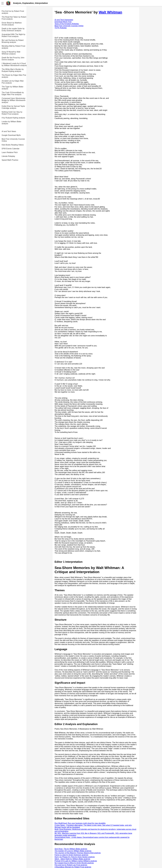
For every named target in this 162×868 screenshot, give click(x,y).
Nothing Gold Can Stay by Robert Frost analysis (12, 113)
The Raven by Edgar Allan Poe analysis (14, 76)
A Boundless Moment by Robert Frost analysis (73, 867)
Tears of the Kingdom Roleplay (67, 24)
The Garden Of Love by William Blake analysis (73, 851)
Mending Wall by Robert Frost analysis (13, 47)
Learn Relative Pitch (10, 152)
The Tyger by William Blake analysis (12, 88)
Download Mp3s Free (63, 22)
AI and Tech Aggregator (64, 20)
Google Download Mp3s (11, 135)
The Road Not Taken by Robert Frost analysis (14, 18)
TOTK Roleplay (61, 28)
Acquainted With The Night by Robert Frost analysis (13, 35)
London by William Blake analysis (11, 123)
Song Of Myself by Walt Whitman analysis (11, 53)
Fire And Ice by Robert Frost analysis (13, 12)
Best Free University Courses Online (13, 140)
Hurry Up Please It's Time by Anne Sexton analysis (75, 857)
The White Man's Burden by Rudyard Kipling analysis (13, 70)
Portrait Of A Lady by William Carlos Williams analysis (76, 861)
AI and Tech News (9, 131)
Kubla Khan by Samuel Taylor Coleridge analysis (13, 107)
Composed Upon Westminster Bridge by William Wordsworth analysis (14, 100)
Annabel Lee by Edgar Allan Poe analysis (13, 82)
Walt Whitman (110, 12)
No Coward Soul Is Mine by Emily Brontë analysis (74, 863)
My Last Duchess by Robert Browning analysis (13, 41)
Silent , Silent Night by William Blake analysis (72, 859)
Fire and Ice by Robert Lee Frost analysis (71, 865)
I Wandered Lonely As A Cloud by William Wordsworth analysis (14, 64)
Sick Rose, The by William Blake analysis (71, 849)
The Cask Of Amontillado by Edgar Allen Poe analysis (13, 94)
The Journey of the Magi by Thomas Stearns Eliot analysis (78, 853)
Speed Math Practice (10, 160)
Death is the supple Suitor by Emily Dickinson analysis (13, 30)
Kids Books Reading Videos (13, 145)
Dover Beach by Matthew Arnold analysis (12, 24)
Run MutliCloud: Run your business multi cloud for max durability (80, 823)
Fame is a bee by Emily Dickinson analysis (71, 855)
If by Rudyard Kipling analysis (13, 118)
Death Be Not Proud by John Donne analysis (13, 59)
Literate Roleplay (8, 156)
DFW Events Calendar (11, 149)
